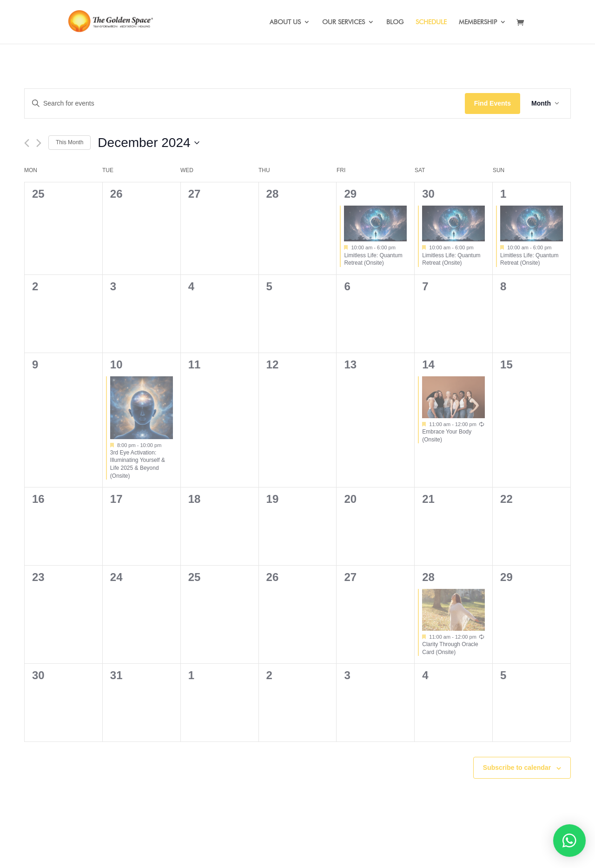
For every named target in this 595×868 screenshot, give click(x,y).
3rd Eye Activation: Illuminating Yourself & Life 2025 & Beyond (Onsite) (138, 464)
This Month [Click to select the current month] (69, 142)
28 (428, 577)
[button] (569, 841)
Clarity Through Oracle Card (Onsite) (450, 648)
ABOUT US (285, 22)
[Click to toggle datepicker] (148, 143)
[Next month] (39, 143)
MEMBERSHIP (478, 22)
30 (428, 194)
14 (428, 364)
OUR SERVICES (344, 22)
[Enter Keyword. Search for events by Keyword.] (245, 103)
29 (350, 194)
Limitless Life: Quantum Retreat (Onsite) (373, 259)
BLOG (395, 22)
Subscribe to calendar (517, 768)
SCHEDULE (431, 22)
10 (116, 364)
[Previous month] (27, 143)
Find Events (493, 103)
